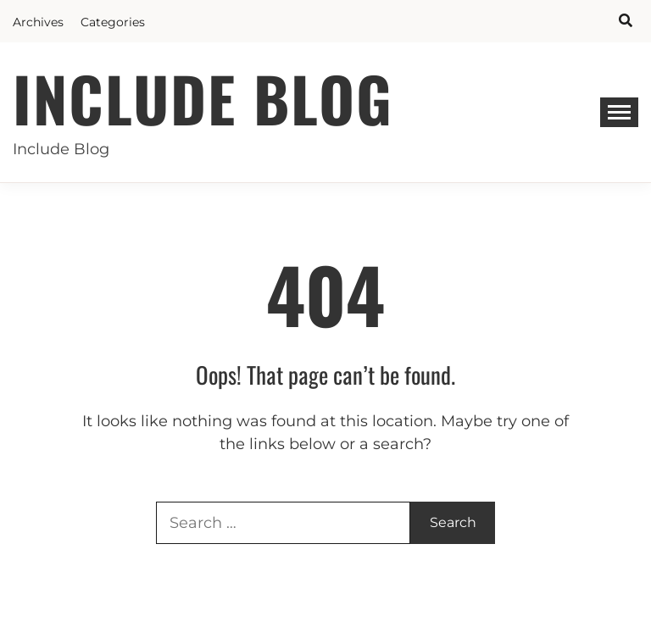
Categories (113, 22)
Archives (38, 22)
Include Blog (203, 98)
